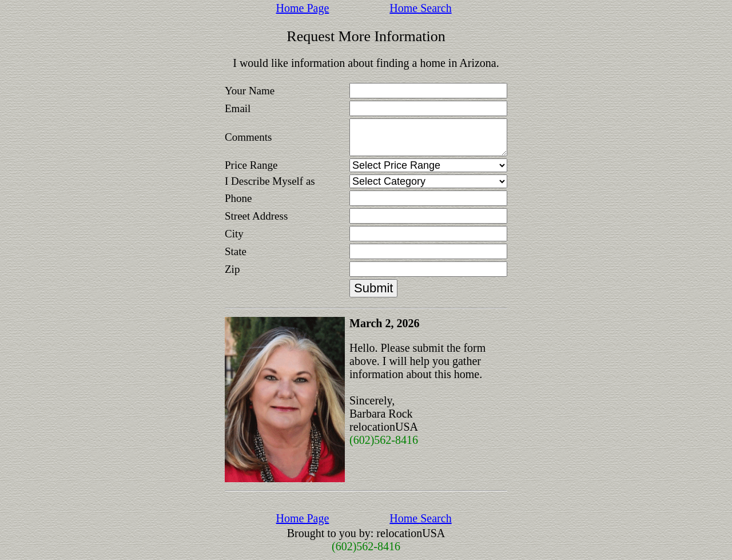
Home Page (303, 8)
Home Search (420, 8)
